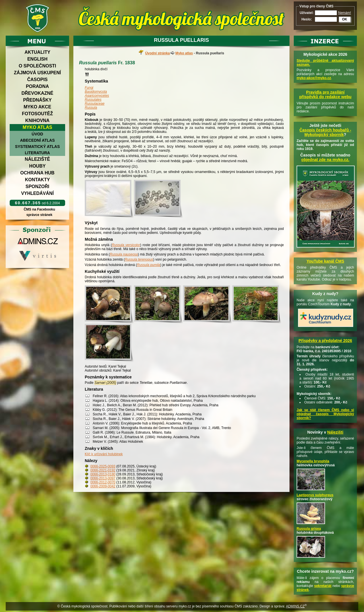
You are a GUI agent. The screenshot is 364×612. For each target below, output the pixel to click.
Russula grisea (309, 529)
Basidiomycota (96, 92)
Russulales (93, 100)
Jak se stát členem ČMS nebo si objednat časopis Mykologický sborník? (325, 414)
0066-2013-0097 (103, 478)
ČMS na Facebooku (39, 209)
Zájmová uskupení (37, 73)
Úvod (37, 134)
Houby (38, 166)
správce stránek (39, 215)
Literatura (37, 153)
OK (345, 19)
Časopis (37, 80)
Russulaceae (95, 104)
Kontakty (38, 180)
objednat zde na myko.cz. (325, 160)
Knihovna (37, 120)
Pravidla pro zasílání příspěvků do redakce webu (325, 94)
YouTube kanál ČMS (325, 261)
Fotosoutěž (37, 114)
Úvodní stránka (157, 53)
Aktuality (37, 52)
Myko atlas (38, 127)
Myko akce (37, 107)
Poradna (37, 86)
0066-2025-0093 (103, 466)
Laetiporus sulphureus (315, 495)
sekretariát (323, 586)
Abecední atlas (37, 140)
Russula (91, 108)
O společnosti (38, 66)
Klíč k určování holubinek (104, 454)
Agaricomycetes (97, 96)
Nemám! (345, 13)
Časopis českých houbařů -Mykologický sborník (325, 132)
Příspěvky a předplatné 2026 (325, 341)
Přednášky (37, 100)
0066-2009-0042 (103, 486)
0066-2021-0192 (103, 470)
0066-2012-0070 (103, 482)
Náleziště (37, 159)
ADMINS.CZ (295, 606)
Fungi (89, 88)
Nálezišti (335, 432)
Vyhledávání (37, 193)
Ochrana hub (37, 173)
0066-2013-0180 (103, 474)
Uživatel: (307, 13)
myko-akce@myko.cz (314, 78)
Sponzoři (38, 187)
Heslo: (307, 19)
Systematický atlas (38, 147)
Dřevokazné (37, 93)
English (37, 59)
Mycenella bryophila (313, 461)
